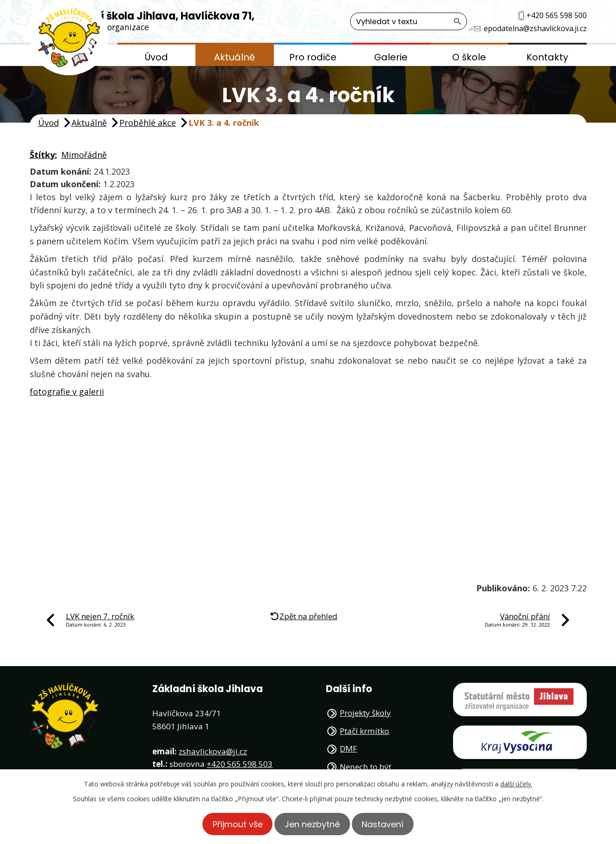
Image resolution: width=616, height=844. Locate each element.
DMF (348, 749)
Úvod (156, 57)
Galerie (391, 57)
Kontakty (547, 57)
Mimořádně (84, 155)
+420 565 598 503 (240, 764)
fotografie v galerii (67, 392)
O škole (469, 57)
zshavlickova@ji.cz (213, 751)
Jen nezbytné (312, 824)
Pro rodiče (313, 57)
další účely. (516, 783)
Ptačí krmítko (364, 731)
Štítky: (43, 155)
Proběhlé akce (148, 123)
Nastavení (388, 824)
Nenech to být (366, 767)
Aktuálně (234, 57)
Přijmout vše (233, 824)
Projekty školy (365, 713)
